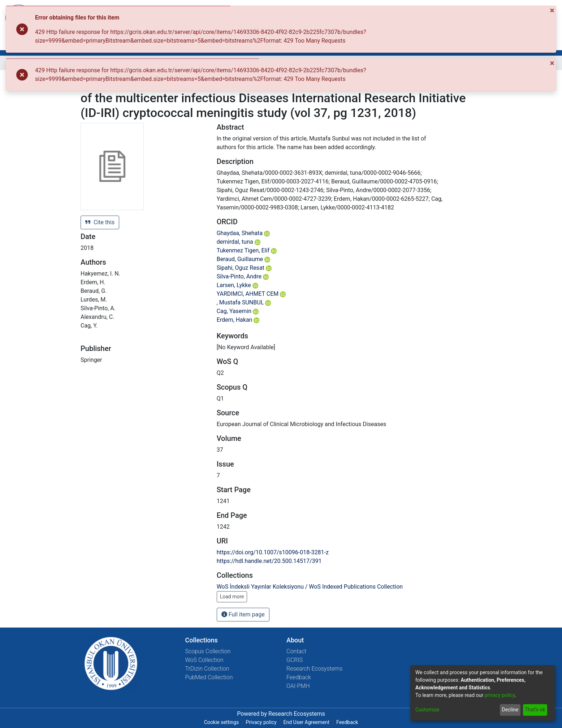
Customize (427, 710)
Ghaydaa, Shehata (243, 233)
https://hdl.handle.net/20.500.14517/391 (269, 561)
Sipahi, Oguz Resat (244, 268)
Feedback (299, 677)
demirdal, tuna (239, 242)
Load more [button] (232, 597)
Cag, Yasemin (238, 311)
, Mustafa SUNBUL (244, 302)
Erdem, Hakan (238, 320)
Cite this (100, 222)
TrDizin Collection (207, 669)
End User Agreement (306, 722)
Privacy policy (261, 722)
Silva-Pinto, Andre (243, 276)
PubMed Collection (209, 677)
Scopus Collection (208, 651)
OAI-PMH (298, 686)
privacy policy (500, 695)
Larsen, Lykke (237, 285)
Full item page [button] (243, 614)
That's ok (535, 710)
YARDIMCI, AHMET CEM (251, 294)
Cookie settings (222, 722)
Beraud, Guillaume (244, 259)
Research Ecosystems (314, 669)
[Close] (553, 10)
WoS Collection (204, 660)
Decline (510, 710)
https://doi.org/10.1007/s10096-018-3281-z (273, 552)
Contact (296, 651)
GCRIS (295, 660)
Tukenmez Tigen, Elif (247, 250)
